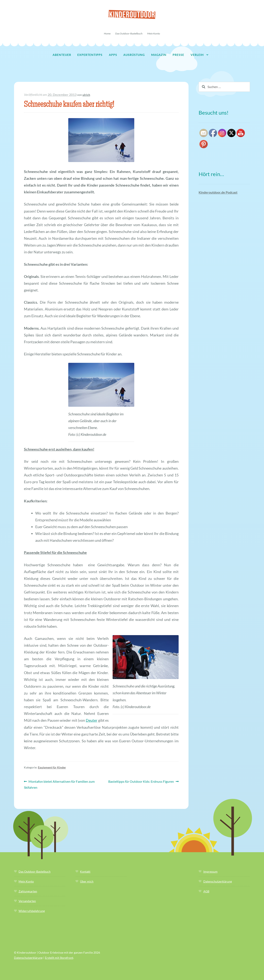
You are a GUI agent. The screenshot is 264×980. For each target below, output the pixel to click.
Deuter (92, 720)
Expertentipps (90, 55)
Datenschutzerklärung (218, 881)
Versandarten (27, 901)
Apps (113, 55)
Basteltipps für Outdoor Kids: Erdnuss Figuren (141, 782)
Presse (178, 55)
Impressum (210, 871)
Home (107, 33)
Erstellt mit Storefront (59, 958)
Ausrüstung (134, 55)
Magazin (159, 55)
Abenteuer (62, 55)
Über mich (87, 881)
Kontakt (85, 871)
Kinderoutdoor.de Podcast (218, 192)
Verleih (197, 55)
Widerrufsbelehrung (32, 911)
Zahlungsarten (28, 891)
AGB (206, 891)
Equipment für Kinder (52, 767)
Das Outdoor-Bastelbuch (129, 33)
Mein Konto (154, 33)
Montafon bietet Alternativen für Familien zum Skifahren (59, 784)
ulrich (86, 95)
